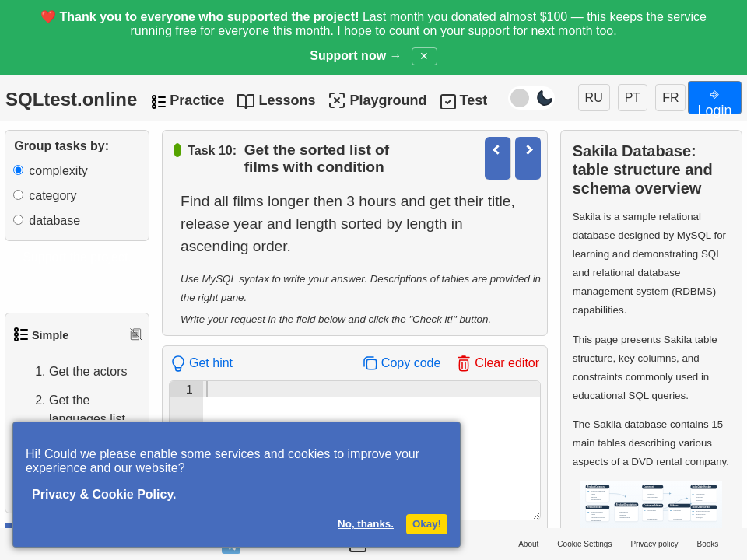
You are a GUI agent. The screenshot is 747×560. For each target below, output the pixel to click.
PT (633, 98)
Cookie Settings (584, 544)
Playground (377, 100)
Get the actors (73, 372)
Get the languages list (72, 410)
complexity (58, 171)
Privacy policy (654, 544)
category (53, 196)
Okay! (427, 524)
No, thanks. (366, 524)
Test (473, 100)
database (54, 220)
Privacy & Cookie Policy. (104, 494)
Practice (197, 100)
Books (708, 544)
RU (594, 98)
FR (670, 98)
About (528, 544)
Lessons (287, 100)
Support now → (356, 56)
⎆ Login (714, 100)
